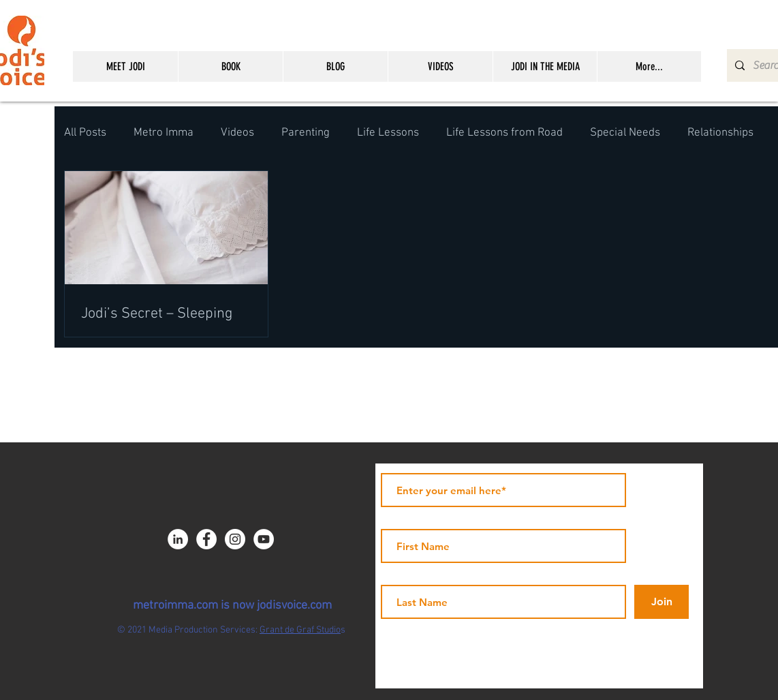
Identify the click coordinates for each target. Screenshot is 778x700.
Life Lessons (388, 133)
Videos (237, 133)
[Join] (662, 602)
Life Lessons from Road (504, 133)
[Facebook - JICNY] (206, 539)
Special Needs (625, 133)
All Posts (85, 133)
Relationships (720, 133)
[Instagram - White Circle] (235, 539)
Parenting (306, 133)
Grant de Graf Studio (300, 630)
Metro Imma (164, 133)
